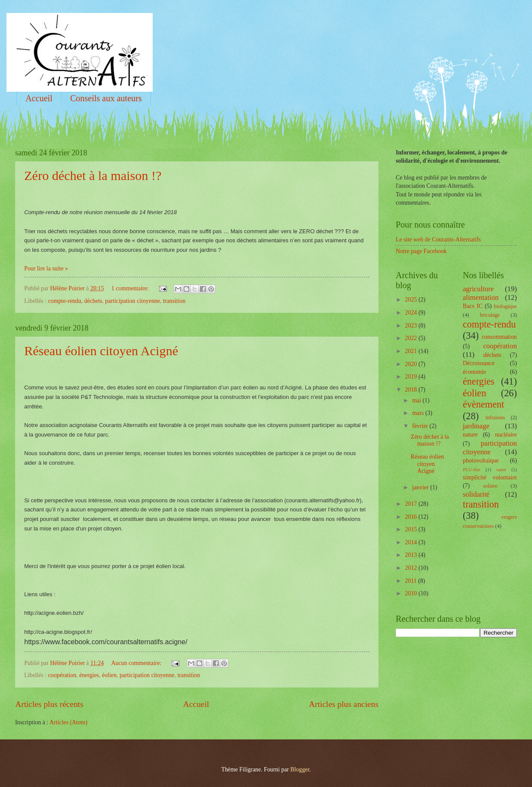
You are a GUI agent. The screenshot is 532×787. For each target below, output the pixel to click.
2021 (412, 351)
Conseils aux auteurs (106, 98)
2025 (412, 300)
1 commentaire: (131, 288)
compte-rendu (65, 301)
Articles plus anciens (344, 704)
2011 (412, 581)
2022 (412, 338)
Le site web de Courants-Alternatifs (438, 239)
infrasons (495, 418)
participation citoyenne (133, 301)
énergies (89, 675)
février (421, 426)
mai (417, 400)
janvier (421, 487)
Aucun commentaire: (137, 663)
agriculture (478, 289)
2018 (412, 390)
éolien (109, 675)
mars (419, 413)
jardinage (476, 426)
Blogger (300, 769)
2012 (412, 568)
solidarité (476, 494)
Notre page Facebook (421, 251)
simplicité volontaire (490, 477)
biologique (505, 306)
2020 (412, 364)
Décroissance (479, 363)
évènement (484, 404)
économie (474, 372)
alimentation (481, 297)
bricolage (490, 315)
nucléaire (506, 435)
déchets (93, 301)
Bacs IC (473, 306)
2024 (412, 313)
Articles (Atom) (68, 722)
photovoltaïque (481, 461)
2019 (412, 377)
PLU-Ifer (471, 469)
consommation (499, 337)
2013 (412, 555)
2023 (412, 326)
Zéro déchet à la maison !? (93, 175)
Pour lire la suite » (46, 268)
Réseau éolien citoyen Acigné (101, 351)
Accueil (39, 98)
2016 (412, 517)
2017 (412, 504)
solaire (490, 486)
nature (470, 435)
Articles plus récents (49, 704)
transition (174, 301)
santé (501, 469)
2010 (412, 593)
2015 (412, 529)
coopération (62, 675)
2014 (412, 542)
